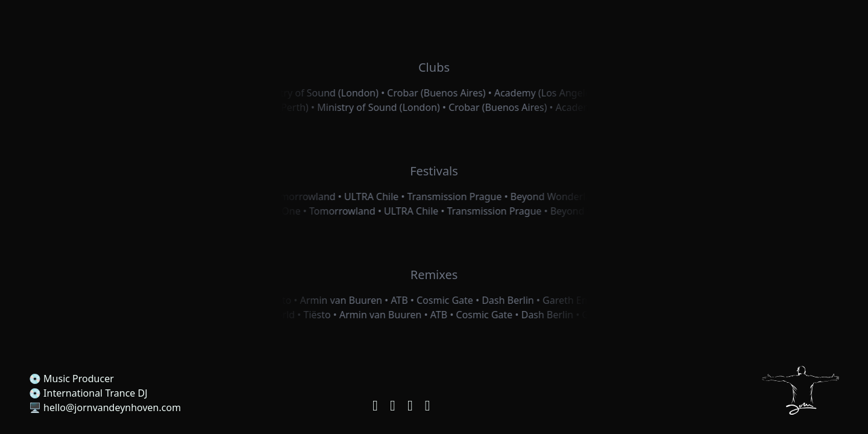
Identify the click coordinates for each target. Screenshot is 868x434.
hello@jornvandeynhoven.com (112, 407)
